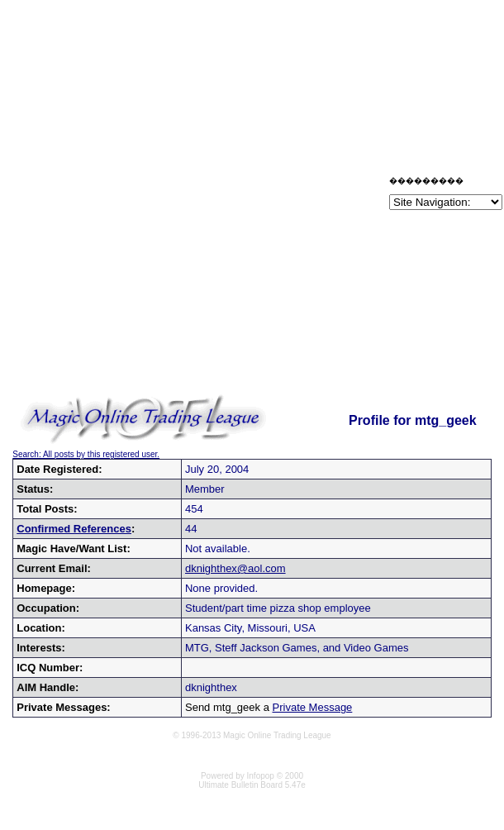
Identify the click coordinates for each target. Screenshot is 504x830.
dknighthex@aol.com (235, 568)
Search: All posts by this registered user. (86, 454)
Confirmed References (74, 529)
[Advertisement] (193, 196)
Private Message (313, 707)
